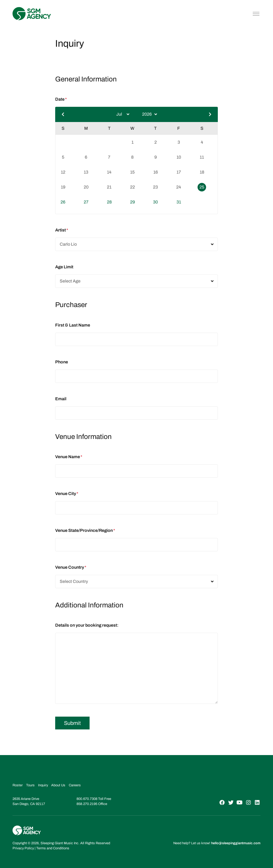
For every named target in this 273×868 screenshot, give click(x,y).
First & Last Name (73, 325)
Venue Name (69, 457)
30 (155, 202)
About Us (58, 785)
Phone (62, 362)
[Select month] (123, 114)
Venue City (67, 494)
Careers (75, 785)
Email (61, 399)
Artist (62, 230)
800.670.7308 (87, 799)
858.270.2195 (87, 804)
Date (61, 99)
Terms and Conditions (53, 848)
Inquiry (43, 785)
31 (179, 202)
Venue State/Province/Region (85, 530)
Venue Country (71, 567)
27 (86, 202)
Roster (18, 785)
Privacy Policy (23, 848)
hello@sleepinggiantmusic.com (236, 843)
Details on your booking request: (87, 625)
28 (109, 202)
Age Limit (64, 267)
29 (133, 202)
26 (63, 202)
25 (202, 187)
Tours (30, 785)
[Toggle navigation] (256, 14)
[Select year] (150, 114)
